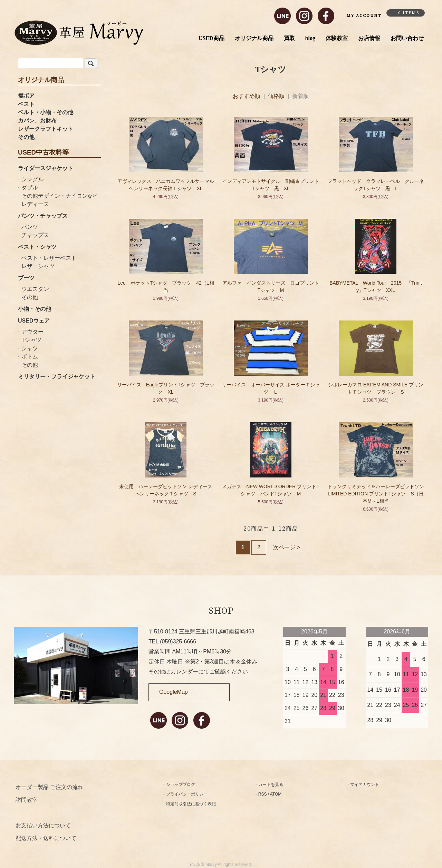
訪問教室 (27, 800)
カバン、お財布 (37, 121)
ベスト (26, 104)
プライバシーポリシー (187, 794)
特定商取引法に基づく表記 (191, 804)
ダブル (30, 188)
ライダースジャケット (46, 168)
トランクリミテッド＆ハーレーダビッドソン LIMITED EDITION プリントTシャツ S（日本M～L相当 (378, 494)
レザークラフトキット (46, 129)
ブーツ (26, 278)
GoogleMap (174, 692)
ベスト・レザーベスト (49, 258)
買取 (289, 38)
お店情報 (369, 38)
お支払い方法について (43, 825)
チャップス (35, 235)
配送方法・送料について (46, 838)
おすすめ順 (247, 96)
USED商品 (212, 38)
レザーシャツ (38, 266)
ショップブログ (181, 785)
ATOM (276, 794)
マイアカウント (365, 785)
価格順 (276, 96)
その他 (26, 137)
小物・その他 (35, 309)
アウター (32, 332)
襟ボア (26, 96)
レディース (35, 204)
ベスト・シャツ (37, 247)
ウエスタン (35, 289)
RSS (263, 794)
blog (310, 38)
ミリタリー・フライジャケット (57, 377)
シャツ (30, 348)
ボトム (30, 357)
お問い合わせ (407, 38)
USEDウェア (34, 321)
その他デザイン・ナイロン (59, 196)
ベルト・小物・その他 (46, 112)
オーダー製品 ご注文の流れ (49, 787)
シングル (32, 179)
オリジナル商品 (254, 38)
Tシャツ (31, 340)
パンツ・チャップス (43, 216)
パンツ (30, 227)
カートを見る (271, 785)
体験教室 (337, 38)
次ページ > (287, 547)
